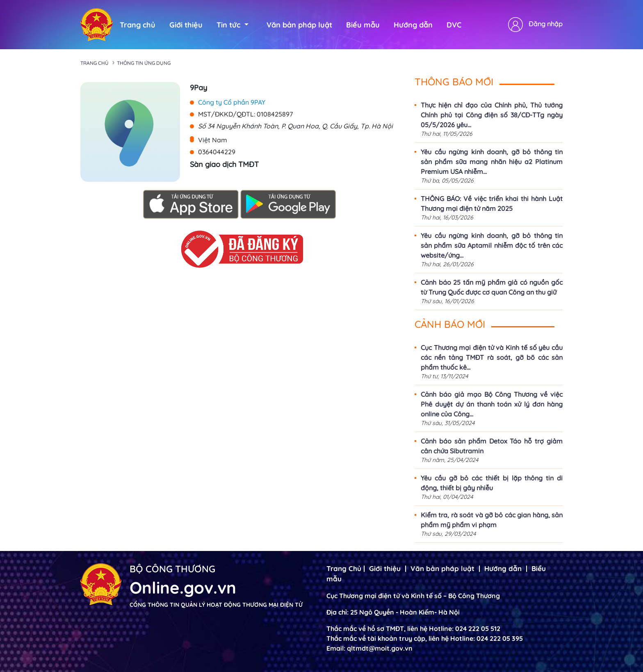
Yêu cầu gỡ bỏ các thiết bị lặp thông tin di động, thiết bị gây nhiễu (492, 483)
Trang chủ (138, 25)
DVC (454, 25)
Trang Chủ (344, 568)
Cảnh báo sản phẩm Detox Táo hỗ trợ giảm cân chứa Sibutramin (492, 446)
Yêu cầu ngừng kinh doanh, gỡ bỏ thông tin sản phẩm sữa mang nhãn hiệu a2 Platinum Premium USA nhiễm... (492, 162)
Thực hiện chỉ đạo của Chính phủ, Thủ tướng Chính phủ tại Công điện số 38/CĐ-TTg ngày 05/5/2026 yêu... (492, 115)
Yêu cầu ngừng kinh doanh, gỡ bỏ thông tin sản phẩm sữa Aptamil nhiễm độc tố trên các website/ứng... (492, 245)
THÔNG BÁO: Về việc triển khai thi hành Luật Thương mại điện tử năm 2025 (492, 203)
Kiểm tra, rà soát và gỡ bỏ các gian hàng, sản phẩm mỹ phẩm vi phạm (492, 520)
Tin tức (233, 25)
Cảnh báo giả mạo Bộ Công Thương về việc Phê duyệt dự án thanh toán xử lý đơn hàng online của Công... (492, 404)
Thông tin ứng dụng (144, 63)
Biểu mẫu (363, 25)
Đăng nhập (546, 24)
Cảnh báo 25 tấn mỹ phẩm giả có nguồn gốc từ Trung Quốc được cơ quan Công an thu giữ (492, 287)
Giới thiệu (186, 25)
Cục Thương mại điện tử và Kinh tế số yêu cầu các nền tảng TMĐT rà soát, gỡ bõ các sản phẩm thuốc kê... (492, 357)
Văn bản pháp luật (299, 25)
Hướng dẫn (413, 25)
